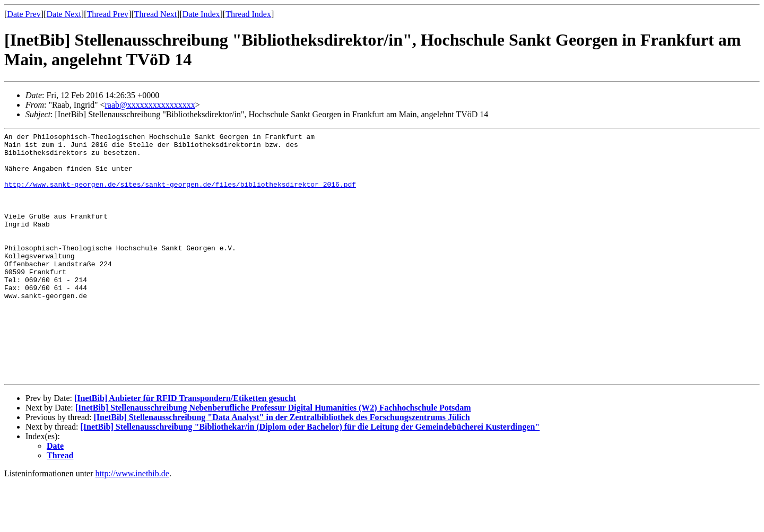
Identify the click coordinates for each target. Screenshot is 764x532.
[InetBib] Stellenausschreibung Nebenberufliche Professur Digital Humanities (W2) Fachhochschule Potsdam (273, 457)
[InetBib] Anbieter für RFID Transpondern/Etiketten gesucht (185, 447)
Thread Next (155, 14)
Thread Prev (107, 14)
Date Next (64, 14)
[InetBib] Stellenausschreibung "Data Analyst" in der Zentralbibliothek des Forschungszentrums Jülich (281, 466)
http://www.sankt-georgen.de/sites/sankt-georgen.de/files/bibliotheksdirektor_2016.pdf (180, 195)
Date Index (201, 14)
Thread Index (248, 14)
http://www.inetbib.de (132, 523)
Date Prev (24, 14)
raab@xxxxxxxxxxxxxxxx (150, 105)
